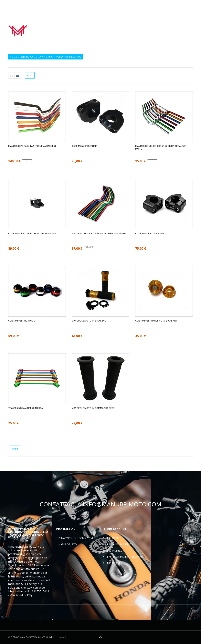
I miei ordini (113, 538)
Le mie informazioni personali (124, 557)
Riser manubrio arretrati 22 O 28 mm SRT (32, 233)
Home (13, 57)
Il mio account (115, 529)
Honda (48, 57)
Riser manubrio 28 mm (84, 146)
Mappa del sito (68, 544)
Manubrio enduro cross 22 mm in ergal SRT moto (161, 147)
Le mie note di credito (119, 544)
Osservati (176, 5)
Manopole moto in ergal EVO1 (90, 321)
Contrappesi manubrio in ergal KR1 (156, 321)
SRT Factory (29, 584)
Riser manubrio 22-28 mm (150, 233)
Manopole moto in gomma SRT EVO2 (93, 408)
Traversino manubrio (178, 30)
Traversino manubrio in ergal (26, 408)
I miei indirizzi (114, 551)
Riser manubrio (180, 25)
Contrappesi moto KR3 (22, 321)
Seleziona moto (31, 57)
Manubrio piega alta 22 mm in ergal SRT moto (99, 233)
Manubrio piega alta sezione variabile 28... (33, 146)
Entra (190, 5)
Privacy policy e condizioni (76, 538)
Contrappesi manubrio (151, 25)
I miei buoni (113, 563)
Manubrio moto (95, 25)
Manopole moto (120, 25)
